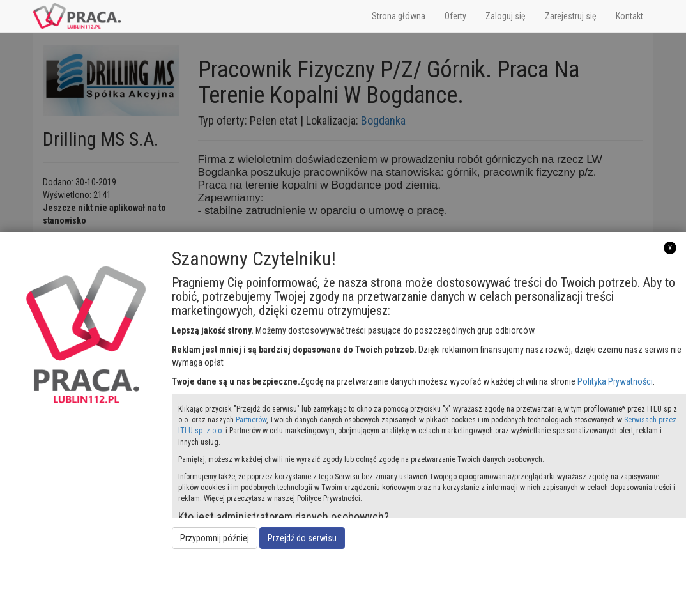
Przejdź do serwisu (302, 538)
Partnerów (251, 420)
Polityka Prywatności (615, 381)
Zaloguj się (506, 16)
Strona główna (399, 16)
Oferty (455, 16)
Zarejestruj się (571, 16)
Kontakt (629, 16)
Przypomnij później (215, 538)
